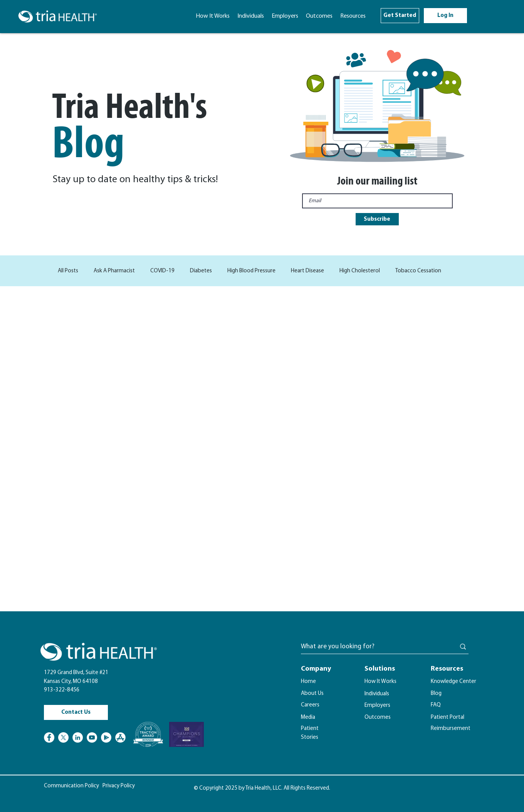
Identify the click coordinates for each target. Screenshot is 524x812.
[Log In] (445, 16)
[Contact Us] (76, 712)
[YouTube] (92, 737)
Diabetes (201, 271)
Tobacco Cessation (418, 271)
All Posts (68, 271)
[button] (353, 16)
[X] (63, 737)
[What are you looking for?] (372, 647)
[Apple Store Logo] (120, 737)
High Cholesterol (360, 271)
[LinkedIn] (78, 737)
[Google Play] (106, 737)
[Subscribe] (377, 219)
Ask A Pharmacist (114, 271)
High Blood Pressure (251, 271)
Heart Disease (307, 271)
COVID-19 (162, 271)
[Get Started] (400, 16)
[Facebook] (49, 737)
